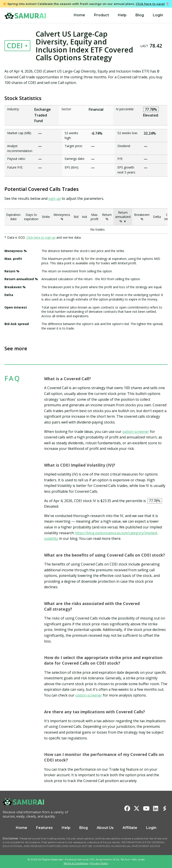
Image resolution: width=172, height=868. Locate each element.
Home (79, 15)
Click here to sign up (41, 237)
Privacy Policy (99, 863)
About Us (105, 828)
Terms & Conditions (76, 863)
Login (158, 15)
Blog (140, 15)
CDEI (15, 45)
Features (44, 828)
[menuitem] (79, 15)
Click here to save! (150, 4)
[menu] (118, 15)
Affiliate (130, 828)
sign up (55, 198)
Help (122, 15)
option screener (136, 432)
